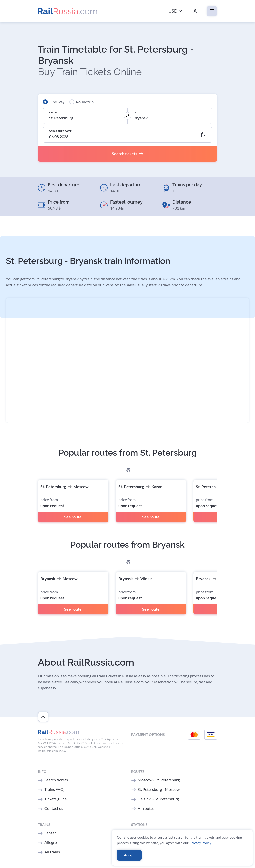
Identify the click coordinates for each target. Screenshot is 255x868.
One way (57, 102)
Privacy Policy (200, 843)
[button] (175, 11)
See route (73, 517)
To (135, 112)
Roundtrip (85, 102)
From (53, 112)
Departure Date (60, 131)
